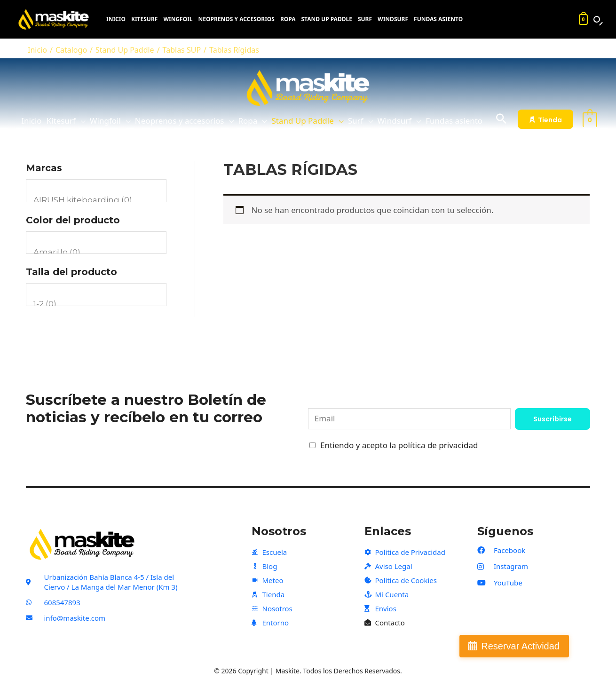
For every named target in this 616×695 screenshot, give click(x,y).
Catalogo (71, 50)
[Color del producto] (96, 243)
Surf (365, 19)
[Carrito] (583, 20)
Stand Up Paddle (326, 19)
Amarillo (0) (96, 252)
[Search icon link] (501, 119)
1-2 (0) (96, 304)
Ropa (288, 19)
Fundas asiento (438, 19)
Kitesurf (144, 19)
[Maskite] (56, 20)
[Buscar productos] (597, 19)
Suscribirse (553, 419)
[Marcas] (96, 191)
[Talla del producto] (96, 295)
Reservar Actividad (520, 646)
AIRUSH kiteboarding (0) (96, 200)
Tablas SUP (182, 50)
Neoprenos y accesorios (237, 19)
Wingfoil (178, 19)
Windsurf (393, 19)
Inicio (116, 19)
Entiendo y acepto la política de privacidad (399, 445)
